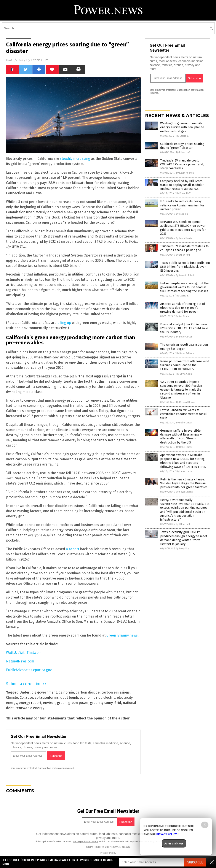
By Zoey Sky (182, 549)
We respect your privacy (86, 841)
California (66, 692)
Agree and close (174, 843)
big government (44, 692)
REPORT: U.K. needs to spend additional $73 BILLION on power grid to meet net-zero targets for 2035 (183, 228)
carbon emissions (116, 692)
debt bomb (69, 698)
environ (49, 703)
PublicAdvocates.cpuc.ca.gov (29, 670)
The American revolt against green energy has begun (184, 347)
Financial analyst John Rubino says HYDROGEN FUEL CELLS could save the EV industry (184, 328)
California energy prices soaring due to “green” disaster (182, 146)
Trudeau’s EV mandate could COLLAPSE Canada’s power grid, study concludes (182, 164)
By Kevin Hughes (185, 173)
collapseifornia (47, 698)
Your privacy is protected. (24, 768)
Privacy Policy (108, 853)
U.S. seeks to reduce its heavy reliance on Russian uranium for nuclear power (182, 205)
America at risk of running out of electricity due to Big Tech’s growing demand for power (183, 308)
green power (78, 703)
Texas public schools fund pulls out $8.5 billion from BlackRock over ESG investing (185, 267)
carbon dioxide (88, 692)
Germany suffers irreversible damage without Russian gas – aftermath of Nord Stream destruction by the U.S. (181, 437)
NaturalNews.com (20, 661)
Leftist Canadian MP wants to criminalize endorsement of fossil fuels (183, 414)
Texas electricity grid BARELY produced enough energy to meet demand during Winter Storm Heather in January (184, 538)
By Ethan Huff (183, 152)
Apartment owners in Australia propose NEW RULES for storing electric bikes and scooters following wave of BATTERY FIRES (183, 461)
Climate (12, 698)
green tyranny (101, 703)
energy (12, 703)
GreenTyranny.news (122, 635)
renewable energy (30, 708)
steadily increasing (75, 159)
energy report (30, 703)
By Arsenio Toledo (186, 275)
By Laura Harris (184, 238)
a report (73, 549)
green (62, 703)
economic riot (91, 698)
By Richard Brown (186, 402)
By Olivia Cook (184, 374)
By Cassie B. (183, 136)
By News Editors (185, 353)
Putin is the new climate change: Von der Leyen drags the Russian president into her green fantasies (184, 483)
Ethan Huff (39, 60)
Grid (118, 703)
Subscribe (195, 862)
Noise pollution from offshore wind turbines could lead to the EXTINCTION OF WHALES (185, 365)
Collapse (26, 698)
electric (109, 698)
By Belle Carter (184, 337)
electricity (125, 698)
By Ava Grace (183, 316)
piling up (64, 323)
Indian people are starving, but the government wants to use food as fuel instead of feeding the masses (184, 287)
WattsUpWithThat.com (24, 653)
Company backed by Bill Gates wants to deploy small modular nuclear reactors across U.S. (182, 185)
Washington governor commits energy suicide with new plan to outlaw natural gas (182, 127)
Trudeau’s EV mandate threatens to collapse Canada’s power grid (184, 248)
